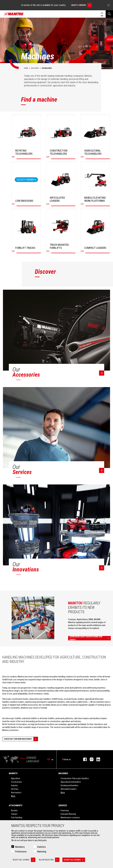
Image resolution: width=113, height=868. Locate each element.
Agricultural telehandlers (71, 782)
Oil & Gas (15, 789)
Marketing (42, 852)
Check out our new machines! (21, 739)
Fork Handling (17, 818)
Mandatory (20, 847)
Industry (14, 785)
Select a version (81, 5)
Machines (63, 773)
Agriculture (16, 778)
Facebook (83, 759)
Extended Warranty (68, 814)
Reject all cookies (24, 860)
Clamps (14, 814)
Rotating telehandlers (70, 785)
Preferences (21, 852)
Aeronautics (16, 793)
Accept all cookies (74, 860)
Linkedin (97, 759)
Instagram (90, 759)
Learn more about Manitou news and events (90, 638)
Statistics (41, 847)
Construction (16, 782)
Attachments (16, 805)
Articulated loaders (69, 789)
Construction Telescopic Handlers (75, 778)
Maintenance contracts (70, 818)
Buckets (14, 810)
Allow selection (49, 860)
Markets (13, 773)
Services (63, 805)
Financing (65, 810)
